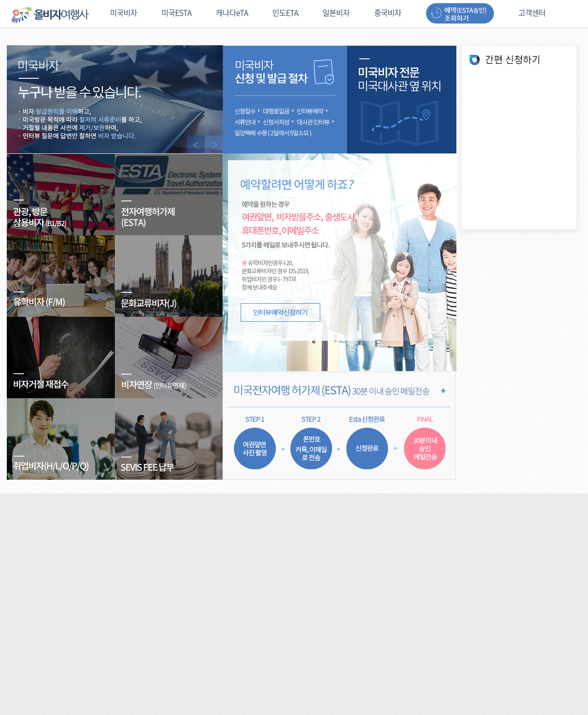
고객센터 (532, 13)
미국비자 (123, 13)
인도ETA (285, 13)
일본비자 (336, 13)
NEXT (214, 144)
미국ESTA (176, 13)
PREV (196, 144)
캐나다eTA (232, 13)
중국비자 (388, 13)
